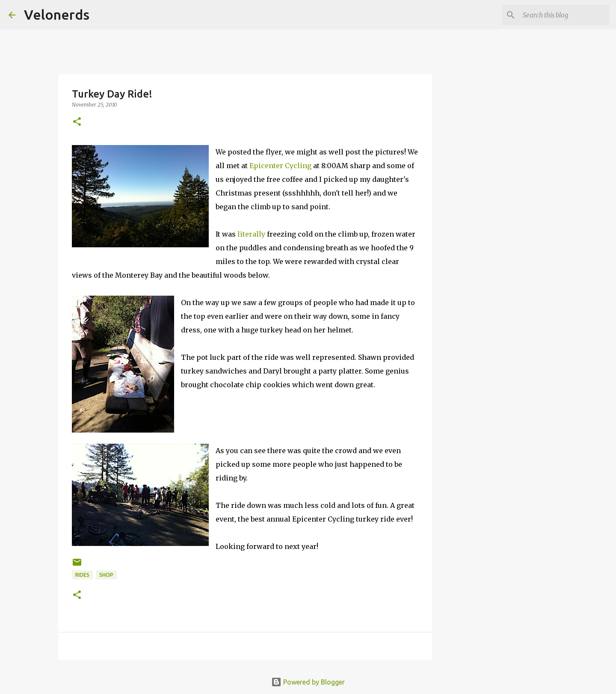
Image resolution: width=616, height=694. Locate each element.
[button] (77, 122)
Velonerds (57, 15)
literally (251, 234)
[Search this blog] (564, 15)
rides (82, 575)
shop (106, 575)
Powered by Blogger (308, 682)
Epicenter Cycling (280, 166)
